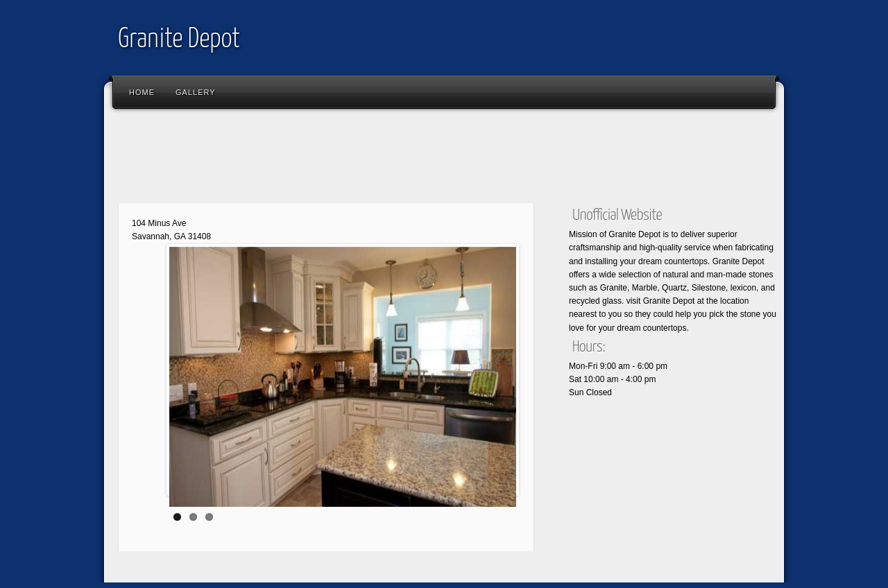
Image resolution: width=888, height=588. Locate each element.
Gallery (196, 92)
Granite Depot (179, 40)
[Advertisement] (364, 159)
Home (142, 92)
